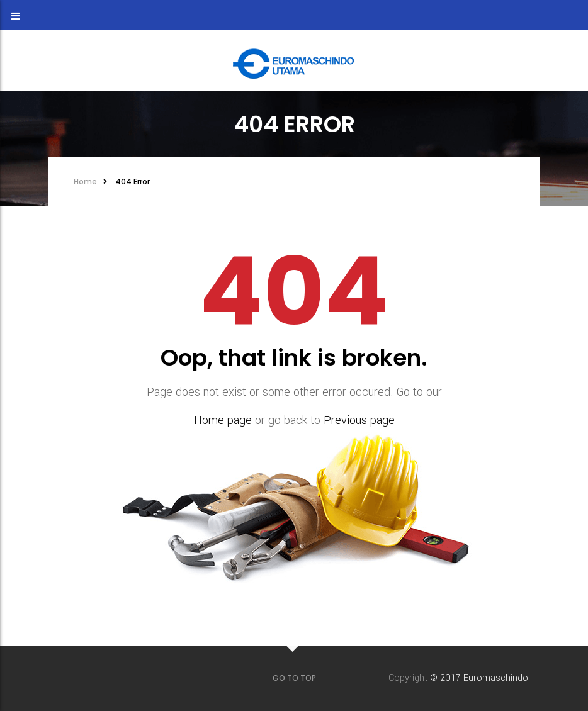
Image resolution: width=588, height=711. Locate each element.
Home (85, 182)
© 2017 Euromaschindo (479, 678)
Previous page (359, 420)
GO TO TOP (294, 678)
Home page (223, 420)
